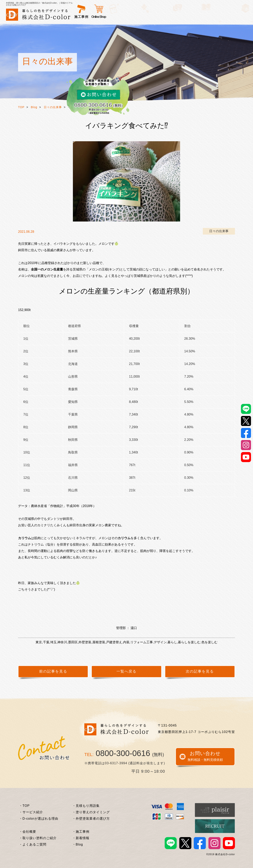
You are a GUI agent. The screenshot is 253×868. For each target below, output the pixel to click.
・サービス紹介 (31, 812)
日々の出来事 (53, 107)
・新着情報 (81, 838)
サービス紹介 (85, 17)
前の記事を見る (53, 671)
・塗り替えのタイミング (91, 812)
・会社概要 (28, 832)
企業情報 (198, 17)
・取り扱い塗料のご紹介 (38, 838)
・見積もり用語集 (86, 806)
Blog (34, 107)
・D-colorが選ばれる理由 (39, 819)
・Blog (78, 844)
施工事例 (150, 17)
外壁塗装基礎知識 (174, 17)
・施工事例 (81, 832)
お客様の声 (131, 17)
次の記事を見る (200, 671)
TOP (21, 107)
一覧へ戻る (126, 671)
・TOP (24, 806)
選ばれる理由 (109, 17)
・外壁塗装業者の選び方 (91, 819)
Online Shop (216, 17)
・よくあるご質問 (33, 844)
